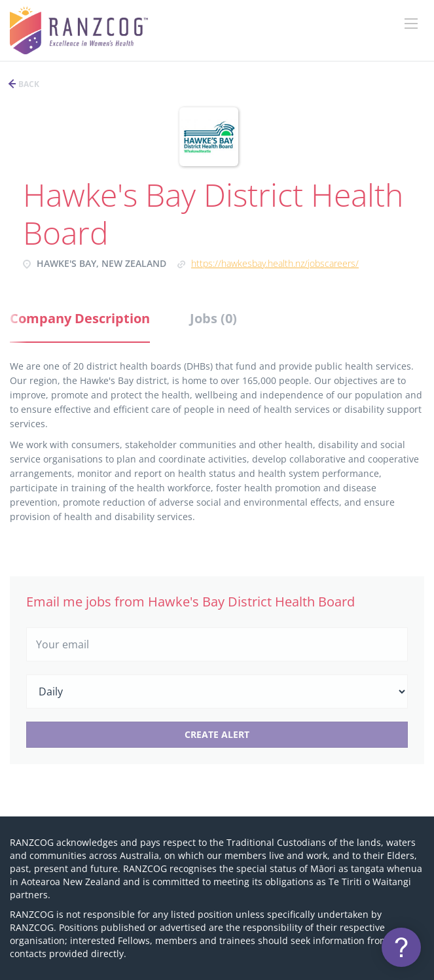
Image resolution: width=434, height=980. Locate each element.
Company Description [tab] (80, 318)
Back (28, 84)
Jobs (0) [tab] (213, 318)
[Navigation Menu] (411, 24)
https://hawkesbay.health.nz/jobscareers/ (275, 263)
